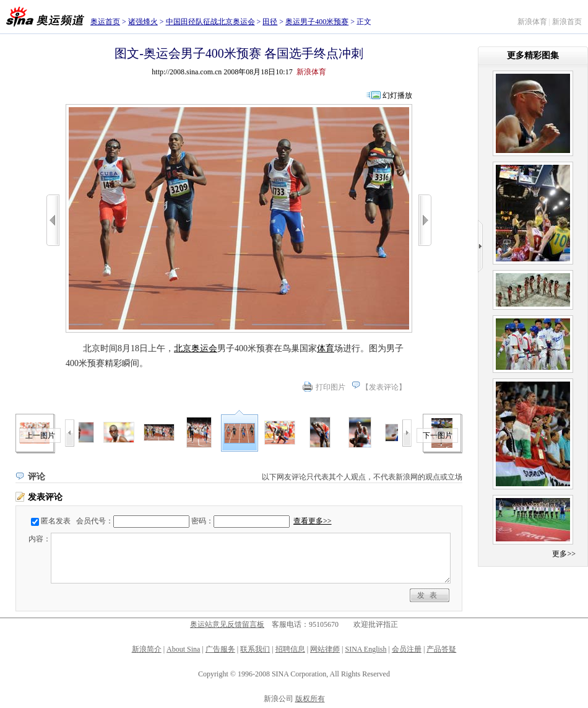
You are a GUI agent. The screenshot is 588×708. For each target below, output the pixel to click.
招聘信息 (290, 649)
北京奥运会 (196, 348)
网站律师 (325, 649)
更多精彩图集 (533, 55)
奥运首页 (105, 22)
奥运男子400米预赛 (317, 22)
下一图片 (438, 435)
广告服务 (220, 649)
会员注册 (407, 649)
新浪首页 (567, 22)
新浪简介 (147, 649)
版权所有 (310, 699)
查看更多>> (313, 521)
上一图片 (40, 435)
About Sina (183, 649)
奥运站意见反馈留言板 (227, 624)
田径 (270, 22)
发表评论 (384, 387)
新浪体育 (532, 22)
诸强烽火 (143, 22)
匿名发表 (56, 521)
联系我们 (255, 649)
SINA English (365, 649)
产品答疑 (441, 649)
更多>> (564, 554)
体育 (326, 348)
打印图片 (331, 387)
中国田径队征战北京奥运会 (210, 22)
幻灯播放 (397, 95)
